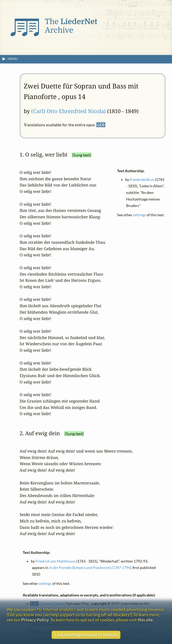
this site (145, 620)
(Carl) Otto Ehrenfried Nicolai (68, 111)
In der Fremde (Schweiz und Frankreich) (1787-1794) (90, 568)
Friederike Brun (142, 179)
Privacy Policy (35, 620)
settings (139, 215)
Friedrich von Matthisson (56, 561)
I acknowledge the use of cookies (86, 635)
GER (101, 125)
